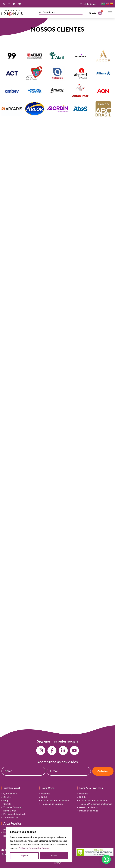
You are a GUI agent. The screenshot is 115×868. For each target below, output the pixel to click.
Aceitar (54, 856)
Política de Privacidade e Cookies (34, 848)
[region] (39, 845)
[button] (110, 13)
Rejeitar (24, 856)
